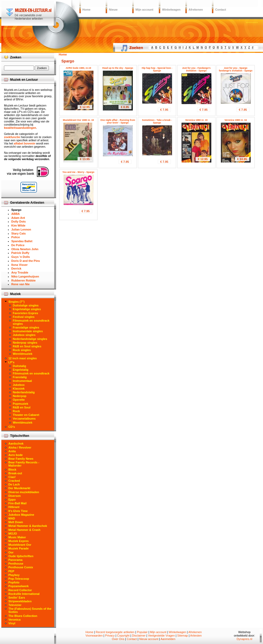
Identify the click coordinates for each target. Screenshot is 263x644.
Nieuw (113, 10)
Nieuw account (149, 639)
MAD (12, 518)
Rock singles (22, 350)
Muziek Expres (19, 541)
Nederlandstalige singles (30, 339)
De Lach (14, 484)
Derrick (16, 268)
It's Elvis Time (18, 511)
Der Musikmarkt (20, 488)
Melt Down (16, 522)
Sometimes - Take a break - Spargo (157, 121)
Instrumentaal (22, 381)
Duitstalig (19, 366)
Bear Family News (21, 459)
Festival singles (24, 317)
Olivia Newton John (25, 249)
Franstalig (20, 377)
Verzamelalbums (24, 419)
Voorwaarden (94, 636)
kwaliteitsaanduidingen (20, 128)
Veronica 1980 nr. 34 (236, 120)
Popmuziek (20, 404)
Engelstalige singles (27, 309)
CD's (12, 427)
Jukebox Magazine (21, 515)
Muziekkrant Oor (20, 545)
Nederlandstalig (24, 392)
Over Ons (118, 639)
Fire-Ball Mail (18, 503)
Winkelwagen (171, 10)
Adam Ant (18, 218)
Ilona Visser (20, 265)
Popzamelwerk (19, 586)
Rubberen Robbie (24, 280)
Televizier (15, 605)
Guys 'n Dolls (21, 257)
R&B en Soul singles (27, 346)
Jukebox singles (24, 335)
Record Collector (20, 590)
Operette (19, 400)
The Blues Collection (23, 616)
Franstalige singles (26, 327)
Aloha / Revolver (20, 447)
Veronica (15, 620)
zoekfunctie (12, 137)
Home (86, 10)
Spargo (16, 210)
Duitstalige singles (26, 305)
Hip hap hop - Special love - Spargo (157, 69)
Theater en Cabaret (26, 415)
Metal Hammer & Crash (24, 530)
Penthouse (16, 564)
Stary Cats (19, 233)
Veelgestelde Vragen (161, 636)
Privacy (110, 636)
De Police (18, 245)
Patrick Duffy (20, 253)
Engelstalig (21, 370)
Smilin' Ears (17, 598)
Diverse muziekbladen (24, 492)
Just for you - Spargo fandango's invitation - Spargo (236, 69)
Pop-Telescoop (19, 579)
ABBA (16, 214)
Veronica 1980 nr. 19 (196, 120)
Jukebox (19, 385)
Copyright (123, 636)
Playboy (14, 575)
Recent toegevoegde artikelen (115, 632)
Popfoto (14, 582)
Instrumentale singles (28, 331)
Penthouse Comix (21, 567)
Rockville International (24, 594)
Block (12, 470)
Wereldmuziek (23, 354)
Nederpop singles (25, 343)
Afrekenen (196, 10)
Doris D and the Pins (26, 261)
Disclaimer (139, 636)
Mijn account (144, 10)
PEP (11, 571)
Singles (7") (17, 302)
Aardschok (16, 443)
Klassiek (19, 389)
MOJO (13, 534)
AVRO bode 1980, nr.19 (78, 68)
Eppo (12, 500)
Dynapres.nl (245, 639)
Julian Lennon (21, 229)
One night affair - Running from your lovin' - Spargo (118, 121)
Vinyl (12, 623)
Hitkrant (14, 507)
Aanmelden (168, 639)
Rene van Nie (21, 284)
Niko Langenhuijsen (25, 276)
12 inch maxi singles (23, 358)
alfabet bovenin (25, 143)
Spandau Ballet (22, 241)
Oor (11, 552)
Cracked (14, 481)
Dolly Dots (19, 221)
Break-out (15, 473)
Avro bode (16, 455)
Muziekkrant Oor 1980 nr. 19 (78, 120)
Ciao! (12, 477)
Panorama (16, 560)
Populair (142, 632)
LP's (12, 362)
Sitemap (183, 636)
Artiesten (196, 636)
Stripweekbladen (20, 601)
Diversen (15, 496)
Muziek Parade (19, 548)
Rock (16, 411)
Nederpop (20, 396)
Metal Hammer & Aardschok (28, 526)
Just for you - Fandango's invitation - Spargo (196, 69)
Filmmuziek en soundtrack (31, 373)
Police (16, 237)
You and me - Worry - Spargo (78, 172)
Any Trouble (20, 272)
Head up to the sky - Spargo (118, 68)
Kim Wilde (18, 225)
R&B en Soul (22, 407)
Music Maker (17, 537)
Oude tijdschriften (21, 556)
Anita (12, 451)
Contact (221, 10)
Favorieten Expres (25, 313)
